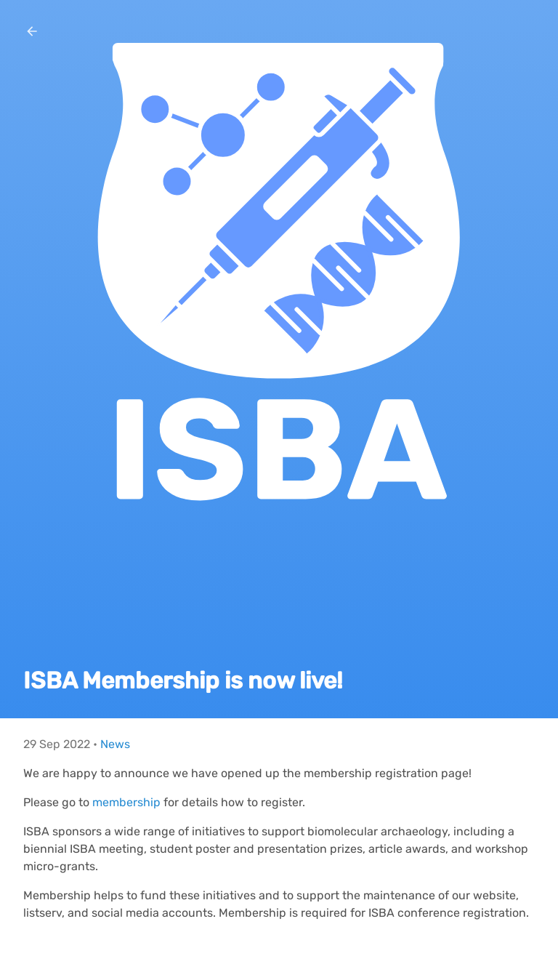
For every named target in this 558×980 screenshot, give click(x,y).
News (115, 744)
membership (126, 802)
